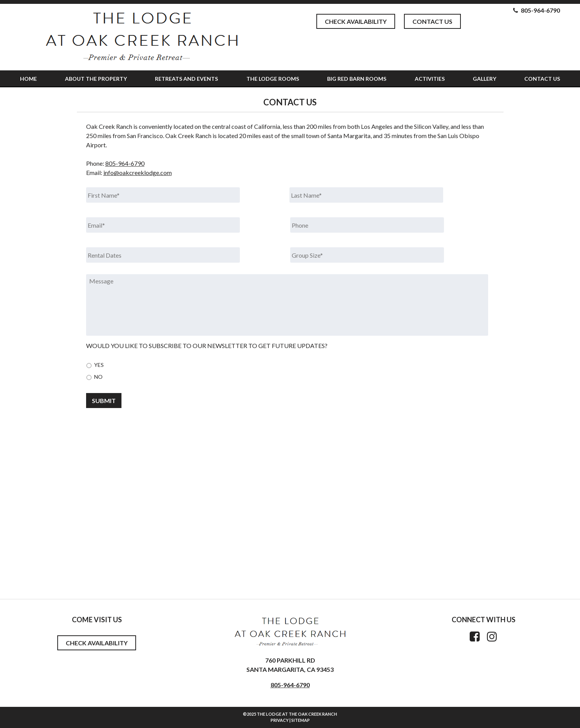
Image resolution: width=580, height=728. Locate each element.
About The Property (96, 79)
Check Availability (356, 21)
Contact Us (432, 21)
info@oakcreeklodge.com (138, 172)
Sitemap (301, 720)
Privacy (280, 720)
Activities (430, 79)
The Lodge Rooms (273, 79)
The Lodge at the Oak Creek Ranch (297, 714)
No (98, 377)
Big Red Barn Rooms (357, 79)
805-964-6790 (125, 163)
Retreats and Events (186, 79)
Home (28, 79)
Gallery (484, 79)
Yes (99, 365)
